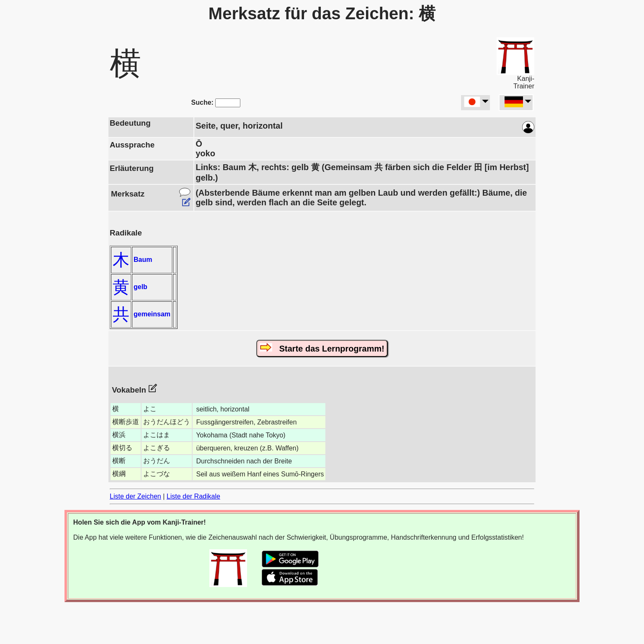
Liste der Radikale (193, 496)
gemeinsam (152, 314)
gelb (140, 287)
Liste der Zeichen (135, 496)
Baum (143, 260)
